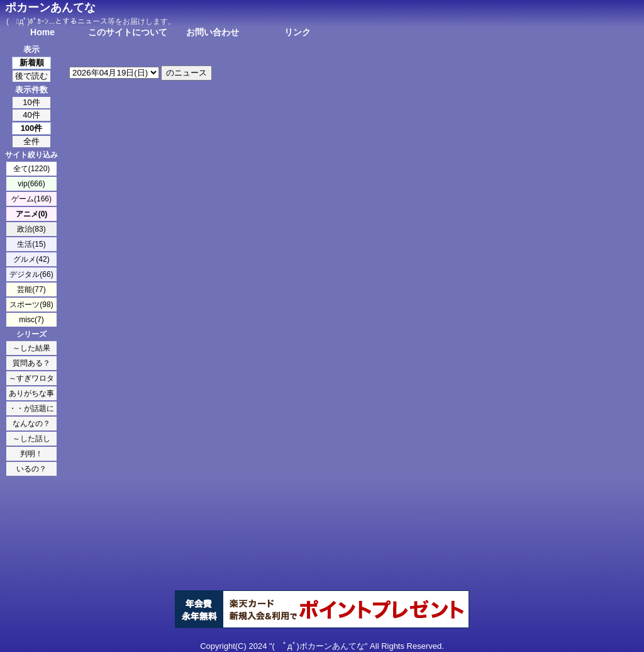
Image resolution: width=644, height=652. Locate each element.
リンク (297, 32)
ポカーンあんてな (50, 8)
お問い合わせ (213, 32)
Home (42, 32)
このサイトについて (128, 32)
